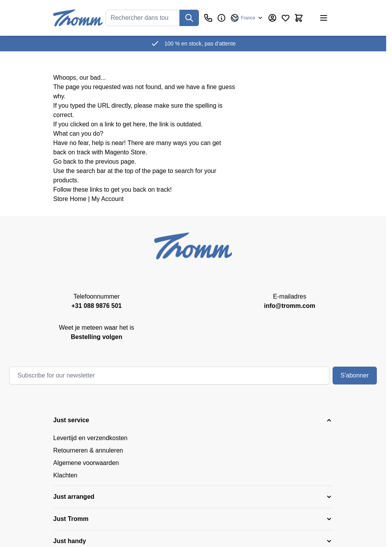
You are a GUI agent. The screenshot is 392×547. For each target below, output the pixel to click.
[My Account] (272, 18)
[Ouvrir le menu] (324, 18)
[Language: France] (247, 18)
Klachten (65, 475)
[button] (193, 420)
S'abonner (355, 375)
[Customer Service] (208, 18)
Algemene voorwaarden (86, 463)
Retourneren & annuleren (88, 450)
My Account (107, 199)
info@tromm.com (289, 306)
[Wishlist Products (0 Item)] (286, 18)
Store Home (70, 199)
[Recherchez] (189, 18)
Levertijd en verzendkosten (90, 438)
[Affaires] (221, 18)
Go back (65, 162)
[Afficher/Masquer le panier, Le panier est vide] (299, 18)
